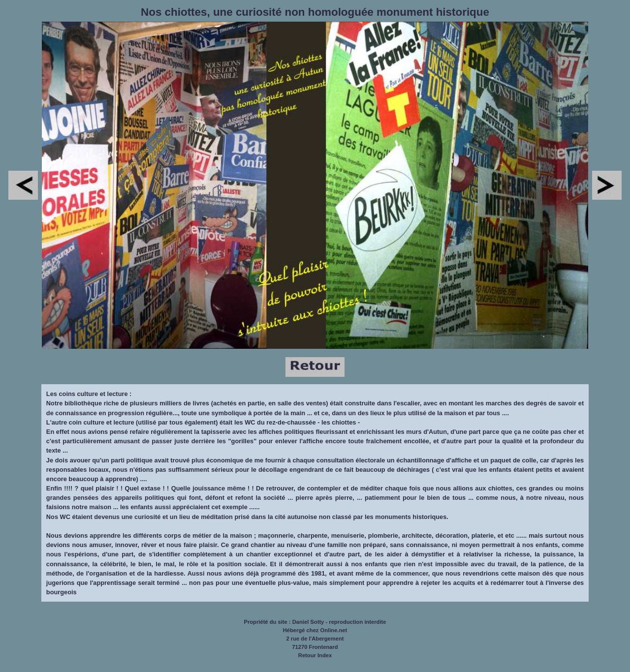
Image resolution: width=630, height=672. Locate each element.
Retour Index (315, 655)
